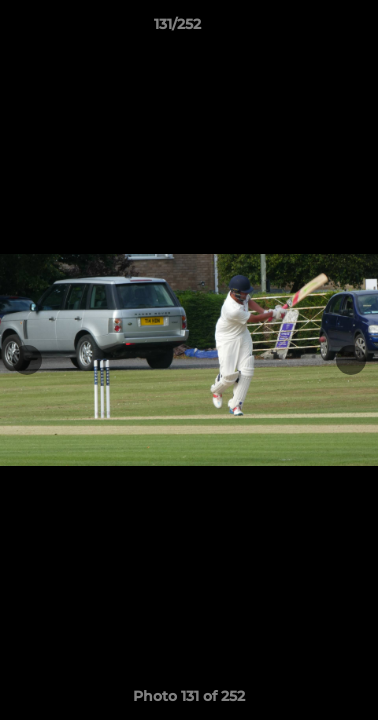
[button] (306, 29)
